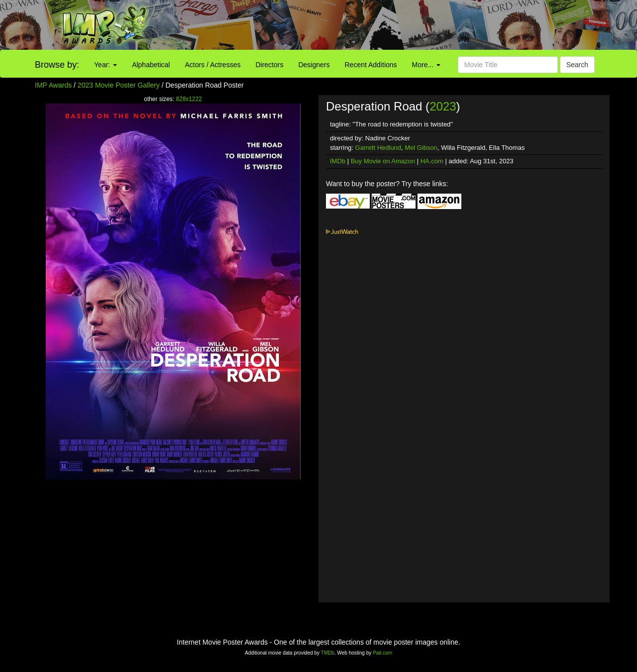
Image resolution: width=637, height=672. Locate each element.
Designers (314, 65)
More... (426, 65)
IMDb (338, 161)
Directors (269, 65)
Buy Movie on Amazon (383, 161)
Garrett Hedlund (378, 148)
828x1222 (189, 99)
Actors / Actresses (212, 65)
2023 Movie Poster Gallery (119, 85)
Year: (106, 65)
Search (577, 65)
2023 (443, 106)
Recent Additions (371, 65)
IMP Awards (53, 85)
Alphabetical (151, 65)
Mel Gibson (421, 148)
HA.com (432, 161)
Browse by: (57, 65)
